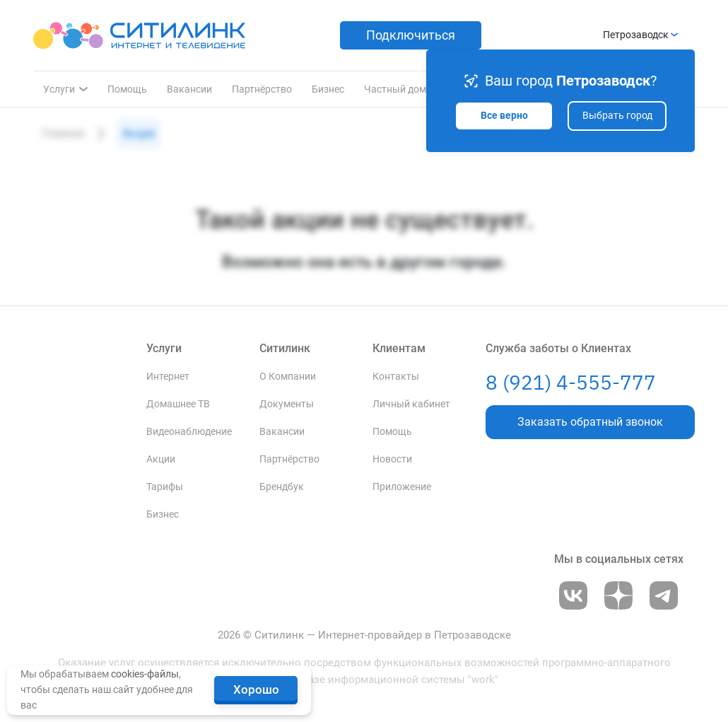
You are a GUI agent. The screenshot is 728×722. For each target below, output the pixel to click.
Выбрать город (617, 116)
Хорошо (256, 689)
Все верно (504, 116)
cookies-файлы (145, 674)
